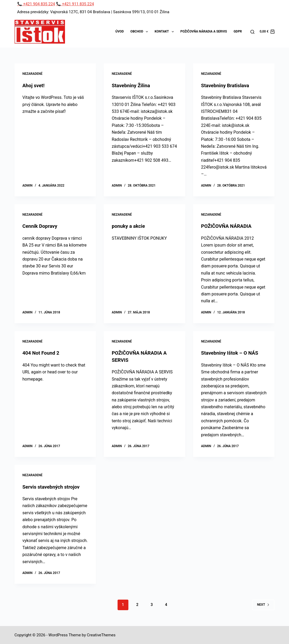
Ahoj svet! (34, 85)
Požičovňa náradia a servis (204, 31)
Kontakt (165, 32)
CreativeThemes (101, 635)
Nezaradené (32, 74)
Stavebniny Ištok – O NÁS (231, 353)
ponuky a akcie (129, 226)
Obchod (140, 32)
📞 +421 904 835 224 (36, 4)
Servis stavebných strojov (53, 486)
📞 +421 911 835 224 (75, 4)
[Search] (252, 32)
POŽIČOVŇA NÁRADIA (228, 226)
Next (263, 604)
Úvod (120, 31)
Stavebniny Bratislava (227, 85)
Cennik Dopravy (41, 226)
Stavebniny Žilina (132, 85)
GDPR (238, 31)
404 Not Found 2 (42, 353)
